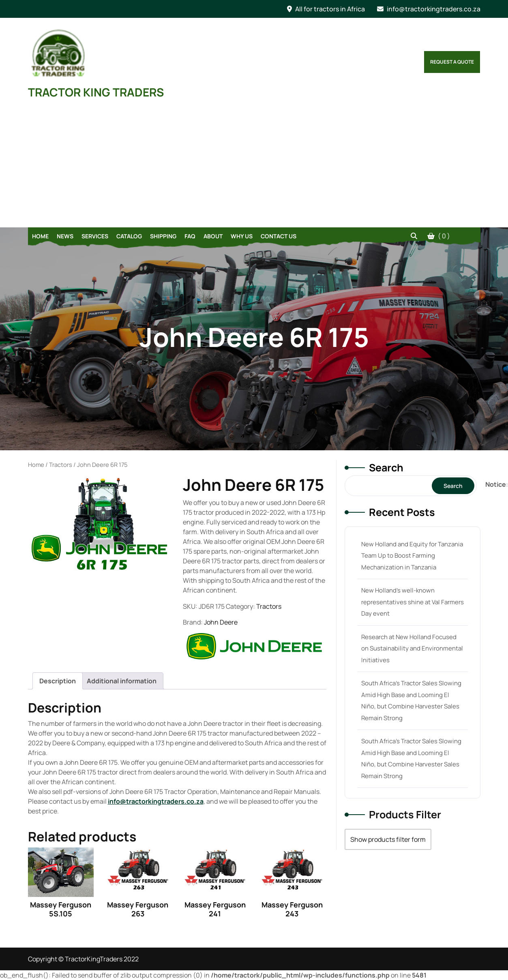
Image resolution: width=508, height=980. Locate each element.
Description (58, 681)
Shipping (163, 236)
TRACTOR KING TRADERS (96, 92)
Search (386, 468)
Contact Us (279, 236)
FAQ (190, 236)
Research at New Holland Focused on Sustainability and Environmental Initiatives (412, 648)
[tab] (58, 681)
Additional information (122, 681)
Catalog (129, 236)
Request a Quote (452, 62)
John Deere (221, 622)
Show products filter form (388, 839)
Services (95, 236)
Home (40, 236)
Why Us (242, 236)
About (213, 236)
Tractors (61, 464)
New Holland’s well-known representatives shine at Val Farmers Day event (413, 602)
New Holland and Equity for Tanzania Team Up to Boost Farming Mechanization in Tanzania (412, 556)
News (65, 236)
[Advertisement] (254, 167)
